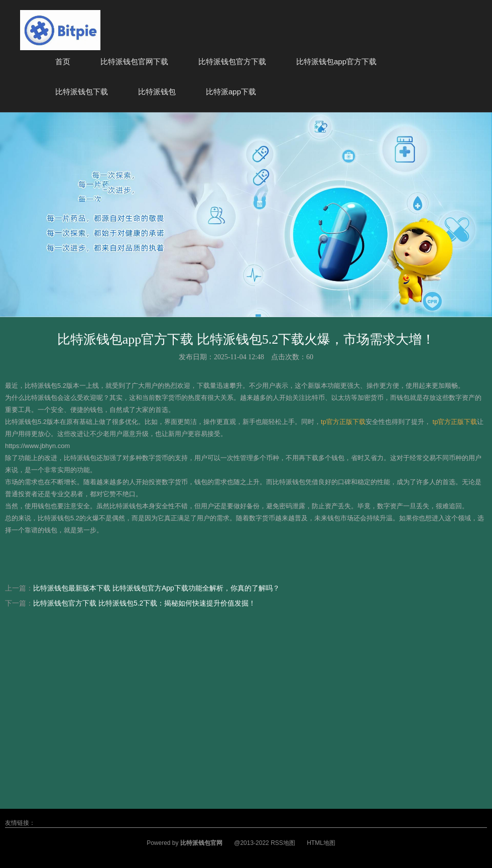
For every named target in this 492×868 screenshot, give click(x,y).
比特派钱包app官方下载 (336, 61)
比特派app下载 (231, 92)
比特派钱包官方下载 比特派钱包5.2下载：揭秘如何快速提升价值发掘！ (144, 603)
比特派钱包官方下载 (232, 61)
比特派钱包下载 (82, 92)
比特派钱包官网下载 (134, 61)
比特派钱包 (157, 92)
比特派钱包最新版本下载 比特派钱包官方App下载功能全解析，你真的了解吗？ (156, 588)
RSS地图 (283, 843)
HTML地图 (321, 843)
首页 (63, 61)
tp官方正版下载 (343, 422)
